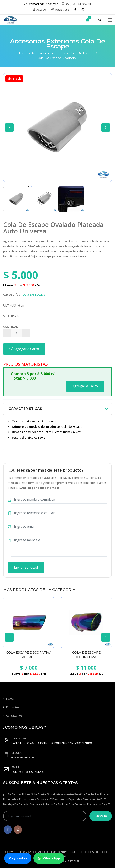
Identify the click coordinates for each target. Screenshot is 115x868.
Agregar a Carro (24, 349)
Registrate (60, 9)
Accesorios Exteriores (49, 53)
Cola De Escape (82, 53)
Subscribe (101, 816)
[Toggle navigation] (110, 20)
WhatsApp (49, 858)
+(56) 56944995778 (76, 4)
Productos (13, 707)
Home (22, 53)
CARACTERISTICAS (25, 409)
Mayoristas (18, 858)
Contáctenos (14, 715)
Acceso (40, 9)
